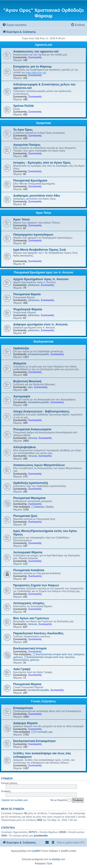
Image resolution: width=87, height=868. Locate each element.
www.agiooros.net (36, 72)
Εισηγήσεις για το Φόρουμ (32, 66)
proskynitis (41, 836)
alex (30, 387)
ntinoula (33, 438)
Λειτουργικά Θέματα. (28, 552)
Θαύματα (20, 363)
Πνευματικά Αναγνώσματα (32, 429)
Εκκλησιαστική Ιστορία (30, 648)
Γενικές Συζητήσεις (44, 701)
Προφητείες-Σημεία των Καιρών (36, 585)
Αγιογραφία (22, 396)
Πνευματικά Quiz (25, 516)
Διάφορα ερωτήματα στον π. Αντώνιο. (41, 324)
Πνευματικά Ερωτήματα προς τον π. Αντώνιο (43, 272)
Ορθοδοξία (21, 348)
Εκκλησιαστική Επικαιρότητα (34, 741)
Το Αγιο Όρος (23, 130)
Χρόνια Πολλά (23, 106)
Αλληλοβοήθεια (24, 447)
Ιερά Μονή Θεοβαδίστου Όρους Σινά (40, 250)
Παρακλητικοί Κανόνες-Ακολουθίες (38, 633)
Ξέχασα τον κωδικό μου (14, 800)
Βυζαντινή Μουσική (27, 381)
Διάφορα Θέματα (25, 723)
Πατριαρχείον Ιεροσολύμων (33, 235)
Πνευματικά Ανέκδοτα (29, 570)
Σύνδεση (7, 778)
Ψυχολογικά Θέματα (28, 309)
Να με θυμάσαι (61, 800)
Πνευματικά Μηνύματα (29, 498)
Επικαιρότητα (23, 708)
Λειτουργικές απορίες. (29, 603)
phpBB (36, 851)
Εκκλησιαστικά (43, 342)
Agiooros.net (44, 45)
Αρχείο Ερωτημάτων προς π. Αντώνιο (41, 279)
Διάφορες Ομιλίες (43, 507)
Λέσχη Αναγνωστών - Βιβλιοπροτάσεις (41, 411)
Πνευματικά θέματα (27, 294)
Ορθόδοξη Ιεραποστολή (31, 483)
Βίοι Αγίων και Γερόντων (31, 618)
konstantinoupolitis (39, 354)
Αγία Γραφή (22, 669)
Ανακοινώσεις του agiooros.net (36, 51)
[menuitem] (14, 25)
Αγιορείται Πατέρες (27, 145)
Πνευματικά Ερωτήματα (30, 180)
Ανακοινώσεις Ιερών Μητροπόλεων (39, 465)
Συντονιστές (35, 57)
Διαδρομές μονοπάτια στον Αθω (37, 196)
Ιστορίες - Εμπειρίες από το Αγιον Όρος (42, 163)
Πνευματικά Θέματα (27, 684)
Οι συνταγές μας (42, 732)
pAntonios (34, 285)
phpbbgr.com (58, 859)
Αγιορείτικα (43, 123)
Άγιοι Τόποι (43, 213)
